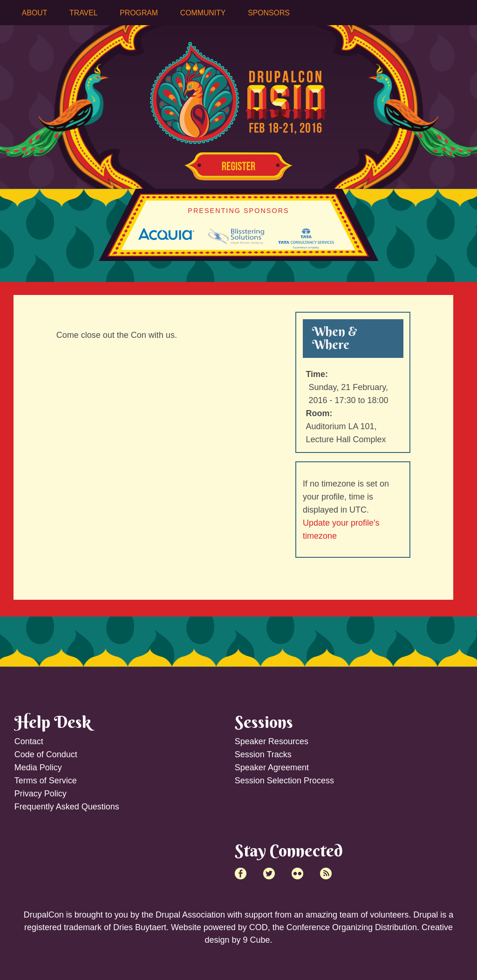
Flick (297, 874)
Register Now (238, 166)
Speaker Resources (272, 741)
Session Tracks (263, 754)
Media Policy (38, 768)
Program (139, 13)
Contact (29, 741)
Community (203, 13)
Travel (83, 13)
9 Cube (256, 940)
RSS (326, 874)
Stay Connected (289, 850)
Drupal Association (190, 915)
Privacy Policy (41, 794)
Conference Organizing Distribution (352, 927)
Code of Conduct (46, 754)
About (35, 13)
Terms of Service (46, 781)
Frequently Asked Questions (67, 807)
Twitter (269, 874)
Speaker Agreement (272, 768)
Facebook (241, 874)
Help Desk (53, 722)
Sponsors (269, 13)
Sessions (264, 722)
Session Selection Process (284, 781)
